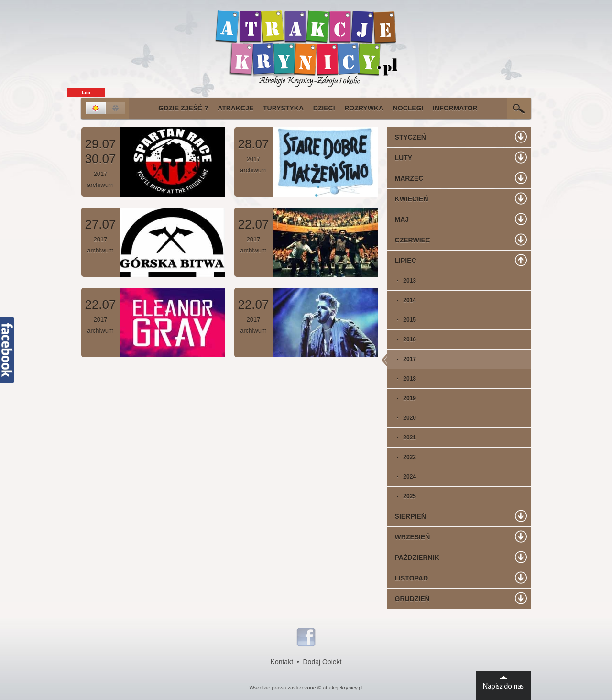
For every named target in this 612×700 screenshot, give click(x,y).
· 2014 (402, 300)
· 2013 (402, 281)
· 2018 (402, 379)
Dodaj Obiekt (322, 662)
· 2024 (402, 477)
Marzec (405, 178)
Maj (398, 219)
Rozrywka (364, 108)
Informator (455, 108)
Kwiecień (408, 199)
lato (86, 92)
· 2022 (402, 457)
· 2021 (402, 437)
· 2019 (402, 398)
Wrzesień (409, 537)
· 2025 (402, 496)
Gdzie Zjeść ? (183, 108)
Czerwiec (409, 240)
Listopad (408, 578)
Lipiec (402, 261)
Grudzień (409, 599)
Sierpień (407, 516)
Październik (413, 558)
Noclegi (408, 108)
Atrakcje (235, 108)
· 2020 (402, 418)
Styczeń (407, 137)
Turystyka (283, 108)
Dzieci (324, 108)
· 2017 (402, 359)
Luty (400, 158)
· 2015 (402, 320)
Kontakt (282, 662)
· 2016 (402, 339)
